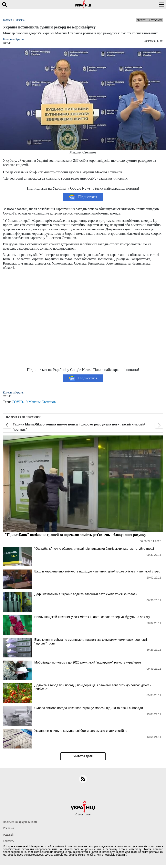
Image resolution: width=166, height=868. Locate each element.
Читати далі (83, 756)
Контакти (9, 841)
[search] (4, 4)
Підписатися (83, 197)
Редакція (9, 835)
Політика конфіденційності (20, 822)
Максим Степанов (42, 402)
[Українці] (83, 4)
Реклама (8, 828)
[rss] (83, 779)
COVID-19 (20, 402)
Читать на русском (150, 20)
